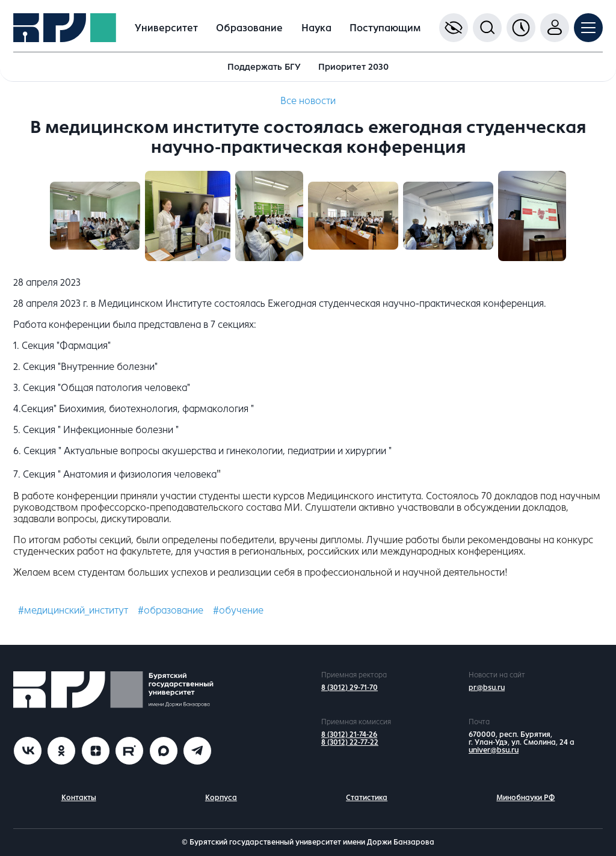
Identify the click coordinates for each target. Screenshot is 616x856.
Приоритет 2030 (353, 67)
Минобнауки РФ (525, 798)
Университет (166, 28)
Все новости (308, 101)
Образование (249, 28)
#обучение (238, 610)
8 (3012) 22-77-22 (350, 742)
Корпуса (221, 798)
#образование (171, 610)
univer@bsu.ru (494, 750)
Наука (316, 28)
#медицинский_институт (73, 610)
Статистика (367, 798)
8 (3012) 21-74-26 (349, 734)
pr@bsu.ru (487, 688)
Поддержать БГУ (264, 67)
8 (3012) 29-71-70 (350, 688)
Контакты (79, 798)
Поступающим (385, 28)
